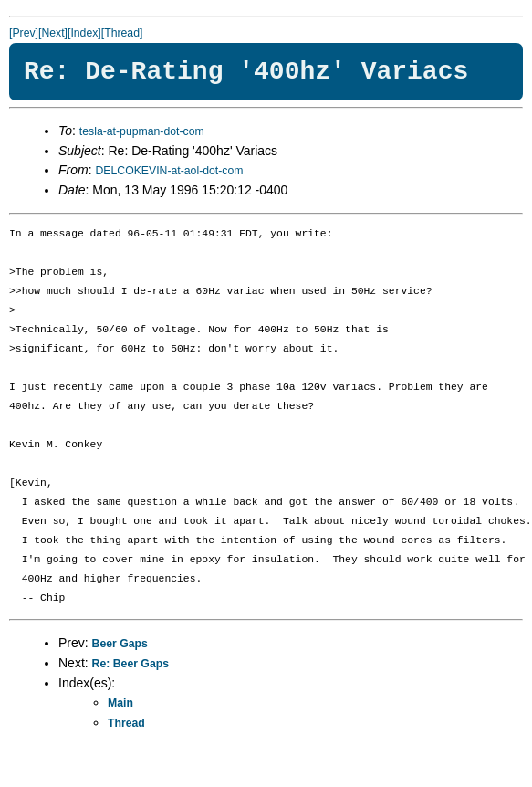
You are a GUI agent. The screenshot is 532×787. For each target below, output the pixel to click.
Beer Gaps (120, 644)
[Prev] (24, 33)
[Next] (53, 33)
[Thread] (122, 33)
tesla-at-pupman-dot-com (142, 131)
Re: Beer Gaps (130, 664)
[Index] (84, 33)
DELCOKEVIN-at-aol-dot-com (169, 171)
